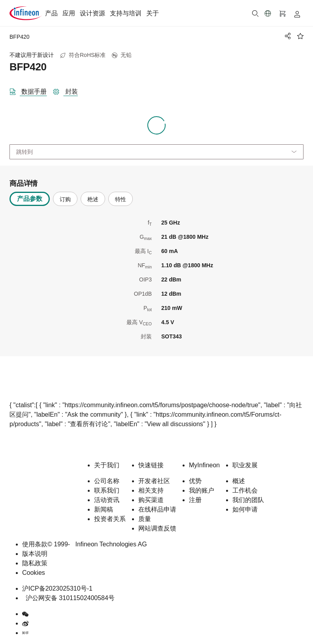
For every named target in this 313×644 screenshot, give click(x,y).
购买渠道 (151, 500)
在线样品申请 (157, 509)
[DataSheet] (31, 90)
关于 (153, 13)
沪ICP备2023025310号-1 (57, 588)
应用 (69, 13)
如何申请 (245, 509)
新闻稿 (104, 509)
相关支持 (151, 490)
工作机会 (245, 490)
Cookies (34, 573)
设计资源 (92, 13)
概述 (239, 481)
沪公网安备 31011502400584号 (68, 598)
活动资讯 (107, 500)
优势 (195, 481)
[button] (268, 13)
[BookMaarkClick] (300, 36)
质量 (145, 519)
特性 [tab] (121, 199)
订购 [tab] (65, 199)
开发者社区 (154, 481)
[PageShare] (287, 36)
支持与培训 (126, 13)
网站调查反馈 (157, 528)
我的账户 (202, 490)
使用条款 (35, 544)
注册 (195, 500)
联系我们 (107, 490)
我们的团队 (248, 500)
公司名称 (107, 481)
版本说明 (35, 554)
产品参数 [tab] (30, 199)
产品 (51, 13)
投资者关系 (110, 519)
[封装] (68, 90)
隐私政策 (35, 563)
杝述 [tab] (93, 199)
